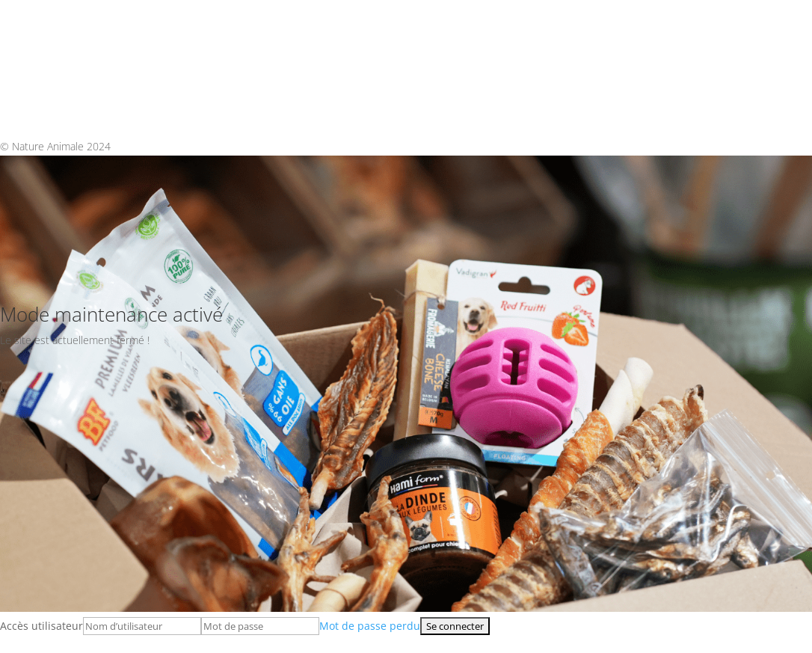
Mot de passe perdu (370, 626)
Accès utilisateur (41, 626)
